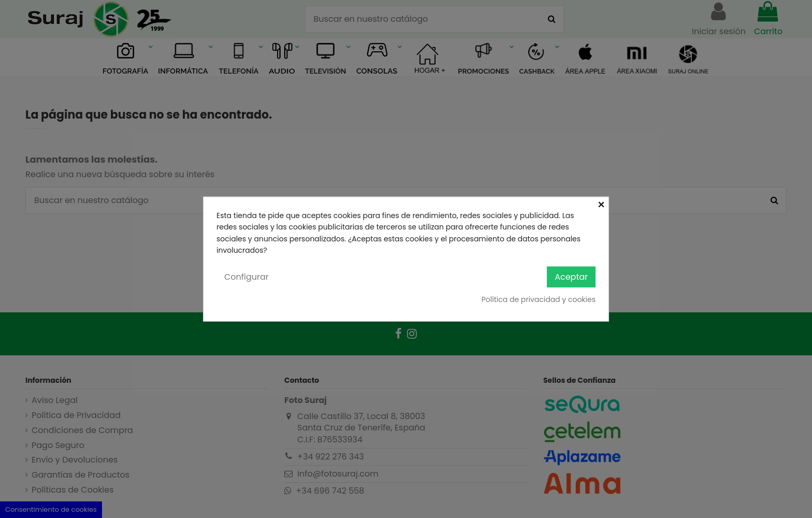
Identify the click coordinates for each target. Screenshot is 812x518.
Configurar (247, 276)
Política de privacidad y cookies (539, 299)
